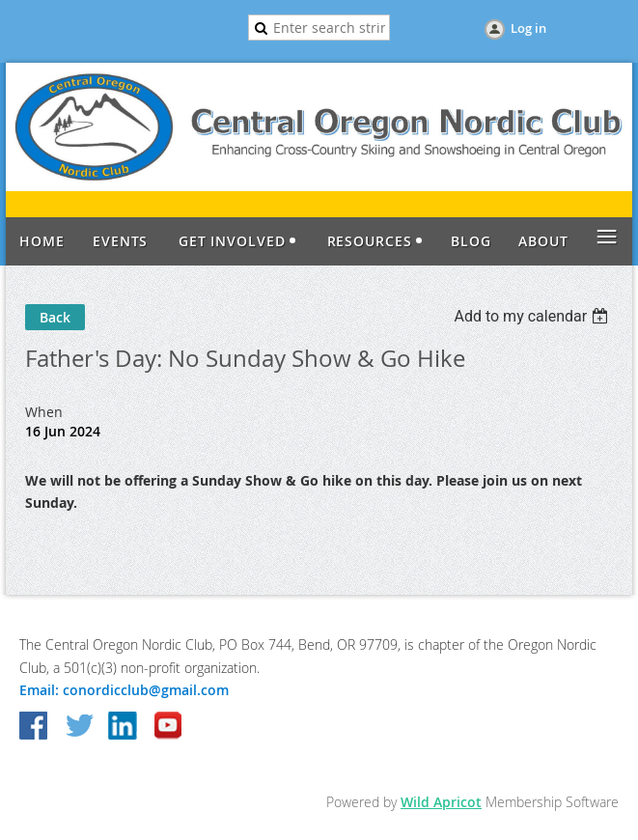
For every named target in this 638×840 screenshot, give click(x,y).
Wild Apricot (441, 802)
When (44, 412)
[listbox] (533, 316)
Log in (528, 28)
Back (55, 317)
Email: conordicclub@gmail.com (124, 690)
